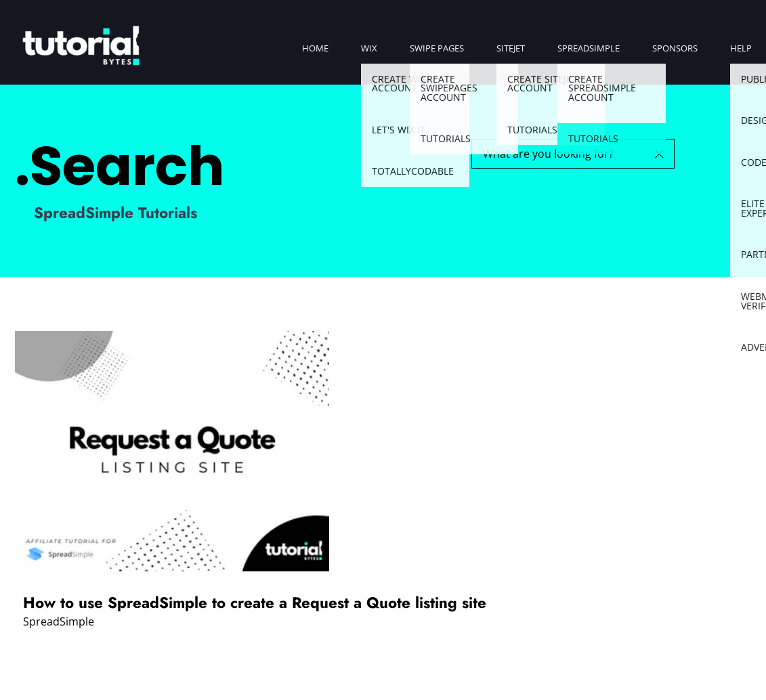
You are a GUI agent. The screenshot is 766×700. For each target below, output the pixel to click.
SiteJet (511, 48)
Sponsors (675, 48)
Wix (369, 48)
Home (315, 48)
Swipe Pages (437, 48)
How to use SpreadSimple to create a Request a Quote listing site (255, 603)
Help (741, 48)
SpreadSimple (589, 48)
